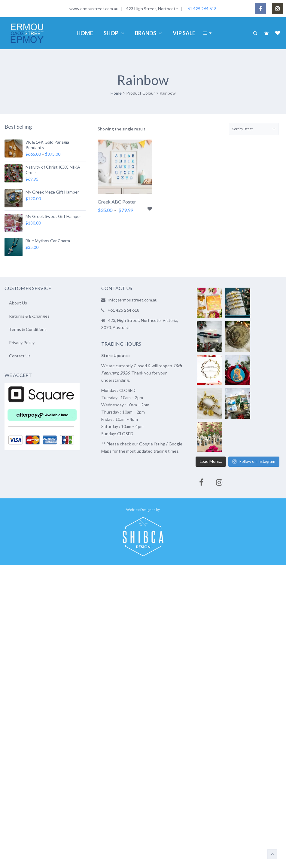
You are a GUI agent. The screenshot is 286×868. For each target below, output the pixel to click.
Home (116, 93)
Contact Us (20, 356)
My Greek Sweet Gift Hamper (53, 216)
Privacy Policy (22, 342)
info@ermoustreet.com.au (133, 300)
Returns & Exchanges (29, 316)
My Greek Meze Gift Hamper (52, 192)
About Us (18, 303)
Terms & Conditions (28, 329)
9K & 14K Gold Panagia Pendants (47, 145)
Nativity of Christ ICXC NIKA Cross (53, 170)
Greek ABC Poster (117, 202)
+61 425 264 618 (201, 9)
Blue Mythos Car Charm (48, 241)
